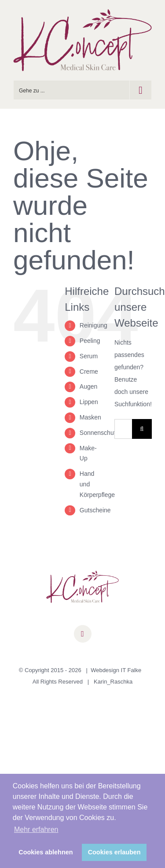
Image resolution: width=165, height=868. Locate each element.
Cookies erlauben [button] (114, 852)
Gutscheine (95, 510)
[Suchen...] (123, 429)
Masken (90, 417)
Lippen (89, 402)
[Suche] (142, 429)
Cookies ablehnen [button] (46, 852)
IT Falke (131, 670)
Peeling (90, 341)
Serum (89, 356)
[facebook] (83, 634)
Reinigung (93, 325)
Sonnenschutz (99, 433)
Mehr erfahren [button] (36, 829)
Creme (89, 371)
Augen (88, 386)
